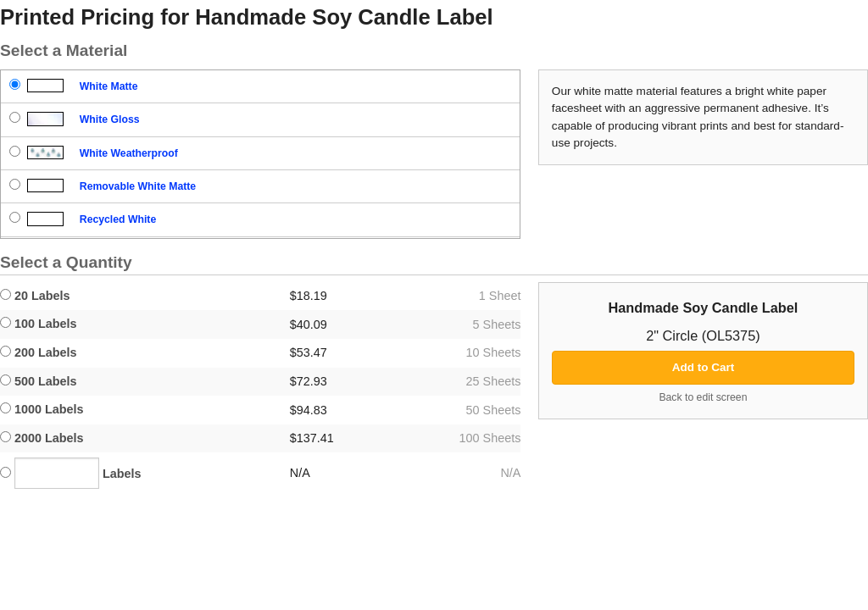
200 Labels (39, 352)
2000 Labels (42, 438)
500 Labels (39, 381)
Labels (71, 473)
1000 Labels (42, 409)
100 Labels (39, 324)
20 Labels (35, 296)
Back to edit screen (703, 397)
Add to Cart (704, 367)
